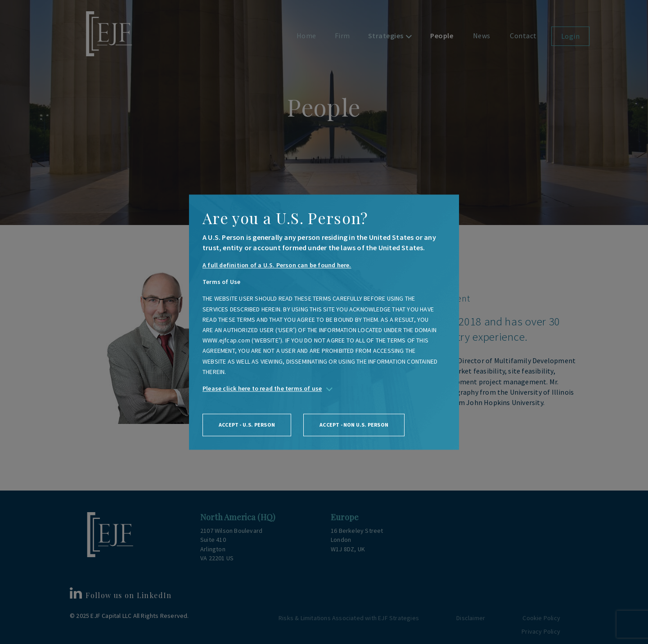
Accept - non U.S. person (354, 425)
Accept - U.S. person (247, 425)
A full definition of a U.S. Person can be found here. (277, 265)
